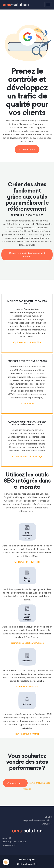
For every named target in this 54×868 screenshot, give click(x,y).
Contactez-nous (27, 149)
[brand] (16, 5)
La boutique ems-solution (14, 841)
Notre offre (7, 838)
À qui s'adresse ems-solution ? (38, 820)
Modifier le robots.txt (27, 686)
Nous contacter (9, 845)
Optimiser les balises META (27, 342)
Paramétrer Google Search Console (27, 643)
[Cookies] (6, 862)
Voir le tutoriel (27, 403)
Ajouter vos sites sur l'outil (27, 562)
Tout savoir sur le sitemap (27, 734)
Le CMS (49, 817)
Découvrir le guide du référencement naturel (27, 255)
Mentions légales (27, 859)
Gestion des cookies (27, 864)
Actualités (48, 824)
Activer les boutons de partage (27, 456)
